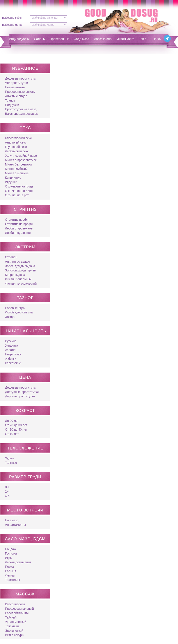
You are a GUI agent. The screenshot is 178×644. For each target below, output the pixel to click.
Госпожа (11, 553)
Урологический (16, 622)
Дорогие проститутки (20, 396)
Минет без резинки (18, 164)
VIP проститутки (17, 83)
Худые (10, 458)
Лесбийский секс (17, 151)
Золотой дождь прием (21, 270)
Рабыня (11, 571)
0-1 (7, 487)
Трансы (10, 100)
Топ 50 (144, 39)
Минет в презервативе (21, 160)
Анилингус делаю (17, 262)
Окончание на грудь (19, 186)
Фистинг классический (21, 284)
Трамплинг (13, 580)
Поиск (157, 39)
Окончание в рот (17, 195)
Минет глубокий (16, 169)
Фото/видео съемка (19, 312)
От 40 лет (12, 434)
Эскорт (10, 317)
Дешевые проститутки (21, 78)
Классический (15, 604)
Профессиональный (19, 609)
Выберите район (12, 18)
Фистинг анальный (18, 279)
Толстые (11, 463)
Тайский (11, 617)
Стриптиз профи (17, 220)
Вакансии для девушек (21, 114)
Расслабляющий (17, 613)
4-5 (7, 496)
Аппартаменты (15, 525)
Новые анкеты (15, 87)
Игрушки (11, 182)
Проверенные (60, 39)
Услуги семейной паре (21, 156)
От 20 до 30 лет (16, 425)
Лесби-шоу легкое (18, 233)
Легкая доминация (18, 562)
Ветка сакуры (15, 635)
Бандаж (11, 549)
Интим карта (126, 39)
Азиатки (11, 350)
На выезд (12, 520)
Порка (9, 567)
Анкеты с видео (16, 96)
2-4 (7, 491)
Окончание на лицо (19, 191)
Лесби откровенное (19, 228)
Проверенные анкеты (20, 92)
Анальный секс (16, 142)
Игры (9, 558)
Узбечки (11, 359)
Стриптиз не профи (19, 224)
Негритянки (13, 354)
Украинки (12, 346)
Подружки (12, 105)
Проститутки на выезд (21, 109)
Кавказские (13, 363)
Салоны (40, 39)
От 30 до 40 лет (16, 429)
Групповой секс (16, 147)
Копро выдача (15, 275)
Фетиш (10, 575)
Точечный (12, 626)
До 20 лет (12, 421)
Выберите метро (12, 25)
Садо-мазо (82, 39)
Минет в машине (17, 173)
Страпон (11, 257)
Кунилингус (13, 178)
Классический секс (18, 138)
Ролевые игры (15, 308)
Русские (11, 341)
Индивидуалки (19, 39)
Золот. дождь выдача (20, 266)
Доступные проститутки (22, 392)
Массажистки (103, 39)
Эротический (14, 631)
